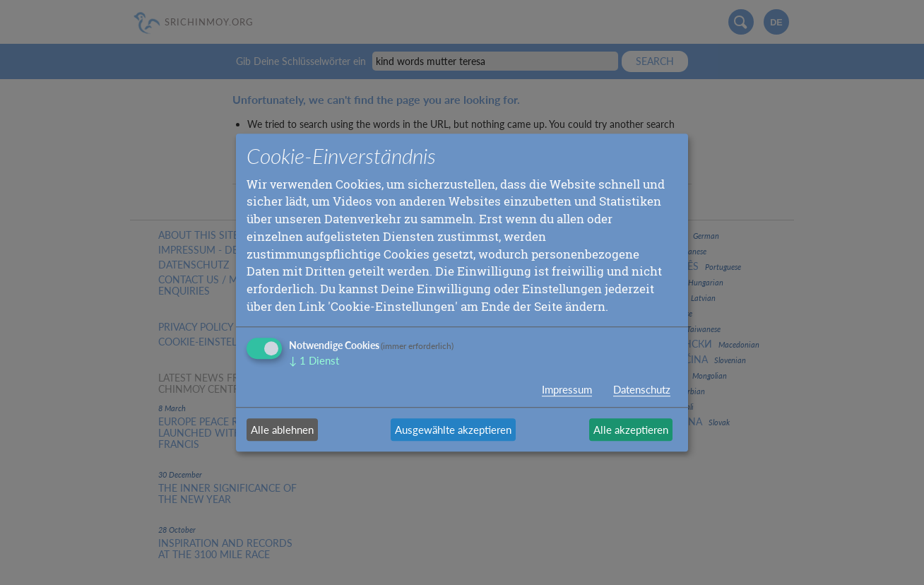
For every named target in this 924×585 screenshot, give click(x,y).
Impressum (567, 389)
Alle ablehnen (282, 430)
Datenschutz (642, 389)
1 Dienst (314, 361)
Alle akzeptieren (631, 430)
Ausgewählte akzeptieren (453, 430)
